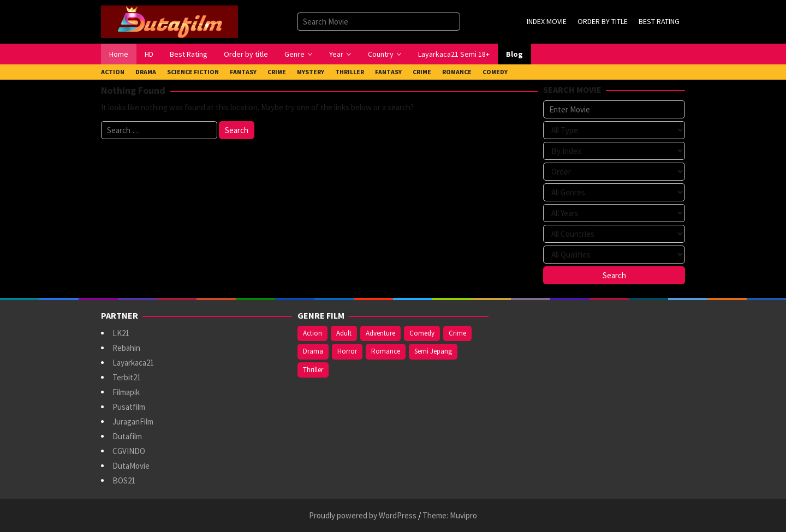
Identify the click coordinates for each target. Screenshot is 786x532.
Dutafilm (127, 436)
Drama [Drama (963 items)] (313, 351)
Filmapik (126, 392)
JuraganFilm (133, 422)
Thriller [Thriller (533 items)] (313, 370)
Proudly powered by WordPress (363, 515)
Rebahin (126, 348)
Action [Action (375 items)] (312, 333)
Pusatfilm (129, 407)
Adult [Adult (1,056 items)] (344, 333)
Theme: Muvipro (450, 515)
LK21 (121, 333)
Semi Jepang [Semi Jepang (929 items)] (433, 351)
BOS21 (124, 480)
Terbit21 (127, 377)
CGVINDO (129, 451)
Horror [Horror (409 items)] (347, 351)
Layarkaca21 (133, 363)
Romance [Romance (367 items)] (386, 351)
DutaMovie (131, 466)
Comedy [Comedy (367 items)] (422, 333)
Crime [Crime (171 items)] (457, 333)
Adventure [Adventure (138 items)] (380, 333)
